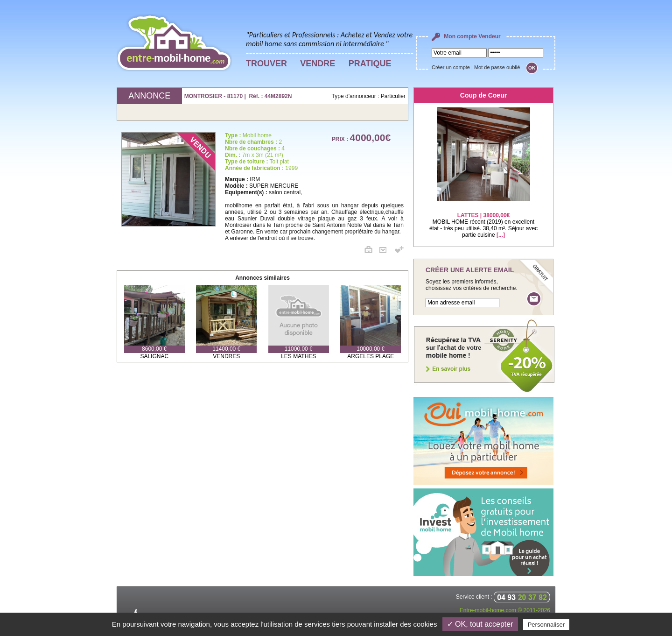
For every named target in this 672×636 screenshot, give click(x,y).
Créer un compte (451, 67)
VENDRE (318, 64)
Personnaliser (546, 625)
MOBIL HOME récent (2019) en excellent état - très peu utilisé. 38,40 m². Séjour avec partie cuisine (483, 219)
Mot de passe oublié (497, 67)
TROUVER (266, 64)
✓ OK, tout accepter (480, 624)
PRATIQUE (370, 64)
